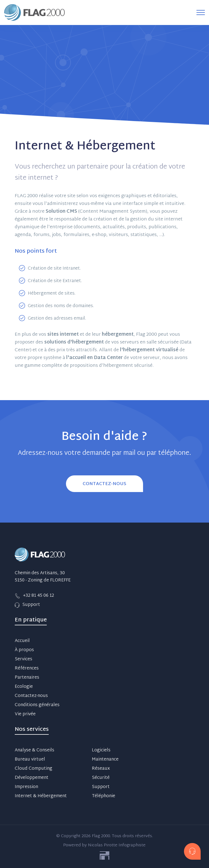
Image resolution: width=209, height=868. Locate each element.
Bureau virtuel (30, 760)
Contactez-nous (31, 696)
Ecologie (24, 687)
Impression (26, 787)
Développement (32, 778)
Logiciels (101, 751)
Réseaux (101, 769)
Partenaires (27, 678)
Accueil (22, 641)
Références (27, 669)
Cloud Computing (34, 769)
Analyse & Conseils (35, 751)
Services (24, 659)
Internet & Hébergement (41, 796)
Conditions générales (37, 705)
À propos (24, 650)
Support (101, 787)
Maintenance (105, 760)
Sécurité (101, 778)
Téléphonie (104, 796)
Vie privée (25, 714)
